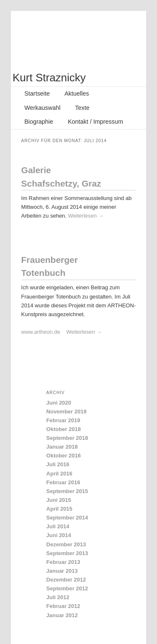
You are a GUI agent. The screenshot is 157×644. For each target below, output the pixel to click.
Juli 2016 (58, 464)
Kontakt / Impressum (95, 122)
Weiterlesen (86, 216)
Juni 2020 (59, 403)
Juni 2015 (59, 500)
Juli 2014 (58, 526)
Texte (82, 108)
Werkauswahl (42, 108)
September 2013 (67, 553)
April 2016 (59, 474)
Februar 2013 (63, 562)
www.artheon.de (44, 332)
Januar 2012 (62, 615)
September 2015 (67, 491)
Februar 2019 (63, 420)
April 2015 (59, 509)
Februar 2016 (63, 482)
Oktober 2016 (64, 456)
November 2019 (67, 412)
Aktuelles (77, 93)
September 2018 (67, 438)
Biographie (39, 122)
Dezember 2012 (66, 580)
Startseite (37, 93)
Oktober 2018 (64, 429)
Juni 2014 (59, 535)
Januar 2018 (62, 447)
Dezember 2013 (66, 544)
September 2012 (67, 588)
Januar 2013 (62, 571)
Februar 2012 (63, 606)
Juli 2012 (58, 597)
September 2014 (67, 518)
